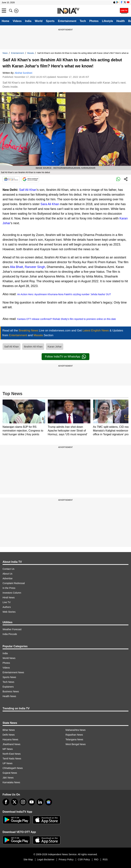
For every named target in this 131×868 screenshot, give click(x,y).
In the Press (9, 588)
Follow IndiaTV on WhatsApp (65, 357)
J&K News (8, 778)
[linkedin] (40, 802)
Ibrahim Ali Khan (33, 347)
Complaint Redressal (14, 583)
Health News (9, 696)
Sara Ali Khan (50, 204)
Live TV (7, 602)
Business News (11, 691)
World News (9, 658)
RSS (105, 859)
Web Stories (9, 612)
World (39, 21)
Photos (94, 21)
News (5, 53)
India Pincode (10, 634)
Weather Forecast (12, 629)
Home (5, 21)
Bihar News (9, 730)
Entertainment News (13, 672)
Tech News (8, 682)
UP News (8, 763)
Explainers (8, 687)
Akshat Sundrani (23, 73)
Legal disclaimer (46, 859)
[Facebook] (6, 802)
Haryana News (10, 739)
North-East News (12, 754)
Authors (7, 607)
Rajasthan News (74, 735)
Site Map (28, 859)
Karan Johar (55, 347)
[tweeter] (14, 802)
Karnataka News (11, 782)
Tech (83, 21)
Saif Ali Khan (28, 190)
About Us (8, 574)
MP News (8, 749)
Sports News (9, 677)
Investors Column (12, 593)
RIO (96, 859)
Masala (31, 53)
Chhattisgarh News (13, 768)
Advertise (8, 578)
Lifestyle (108, 21)
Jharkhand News (11, 744)
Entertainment (67, 21)
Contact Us (8, 569)
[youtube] (32, 802)
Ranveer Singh (35, 267)
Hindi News (9, 598)
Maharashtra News (76, 730)
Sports (50, 21)
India (28, 21)
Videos (17, 21)
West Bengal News (76, 744)
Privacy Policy (66, 859)
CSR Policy (84, 859)
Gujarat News (10, 773)
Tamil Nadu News (12, 759)
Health (121, 21)
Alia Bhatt (16, 267)
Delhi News (9, 735)
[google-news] (49, 802)
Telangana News (74, 739)
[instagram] (23, 802)
